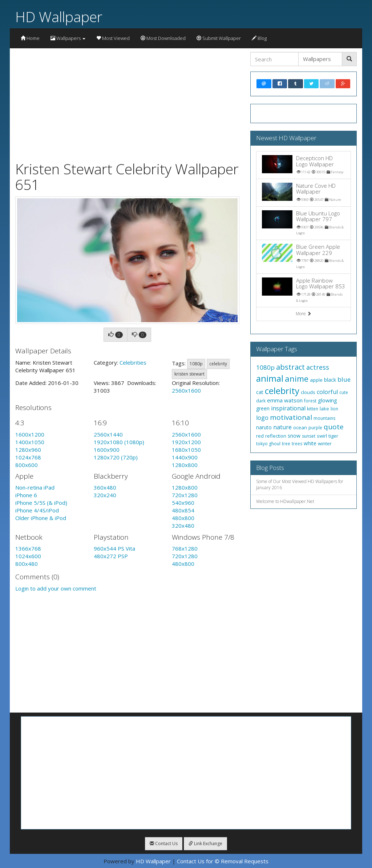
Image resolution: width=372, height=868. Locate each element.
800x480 (27, 564)
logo (262, 418)
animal (270, 378)
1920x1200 (186, 442)
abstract (290, 367)
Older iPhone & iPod (41, 518)
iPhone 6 (26, 495)
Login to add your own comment (56, 588)
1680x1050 (186, 450)
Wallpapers (68, 38)
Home (30, 38)
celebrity (218, 364)
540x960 (183, 503)
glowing (327, 400)
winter (325, 443)
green (263, 408)
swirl (322, 436)
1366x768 (28, 548)
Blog (259, 38)
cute (344, 392)
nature (282, 427)
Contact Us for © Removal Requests (223, 861)
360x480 (105, 487)
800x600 (27, 465)
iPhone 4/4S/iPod (37, 510)
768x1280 (185, 548)
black (330, 380)
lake (324, 409)
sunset (309, 436)
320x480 (183, 526)
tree (286, 444)
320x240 (105, 495)
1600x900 (107, 450)
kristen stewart (189, 374)
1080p (196, 364)
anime (297, 378)
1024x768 (28, 457)
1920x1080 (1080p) (119, 442)
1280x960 (28, 450)
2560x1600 (186, 390)
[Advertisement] (127, 103)
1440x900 (185, 457)
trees (297, 444)
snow (294, 436)
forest (310, 401)
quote (334, 427)
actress (318, 367)
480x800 (183, 518)
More (304, 314)
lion (334, 409)
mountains (324, 418)
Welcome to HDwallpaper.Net (285, 501)
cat (260, 392)
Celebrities (133, 362)
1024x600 (28, 556)
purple (315, 428)
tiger (333, 436)
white (310, 443)
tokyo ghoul (268, 444)
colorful (327, 392)
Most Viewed (113, 38)
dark (261, 401)
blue (344, 379)
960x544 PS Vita (114, 548)
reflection (276, 436)
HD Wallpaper (59, 17)
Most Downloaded (163, 38)
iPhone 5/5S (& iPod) (41, 503)
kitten (313, 409)
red (260, 436)
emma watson (285, 400)
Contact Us (164, 843)
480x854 (183, 510)
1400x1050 (30, 442)
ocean (300, 427)
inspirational (288, 408)
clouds (308, 392)
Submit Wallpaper (219, 38)
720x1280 (185, 495)
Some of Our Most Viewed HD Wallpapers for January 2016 (300, 484)
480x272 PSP (111, 556)
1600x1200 (30, 434)
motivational (291, 417)
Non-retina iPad (35, 487)
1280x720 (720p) (116, 457)
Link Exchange (205, 843)
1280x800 (185, 465)
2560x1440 (108, 434)
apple (316, 380)
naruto (264, 427)
